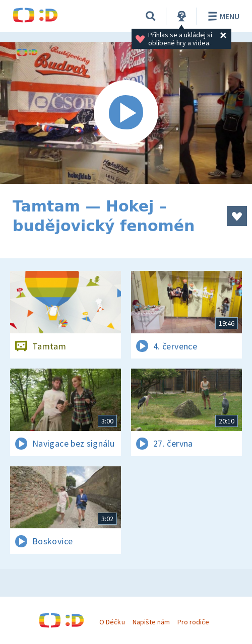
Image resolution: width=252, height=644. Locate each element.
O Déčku (112, 622)
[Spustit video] (126, 113)
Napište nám (151, 622)
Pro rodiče (193, 622)
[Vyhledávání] (151, 16)
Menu (222, 16)
